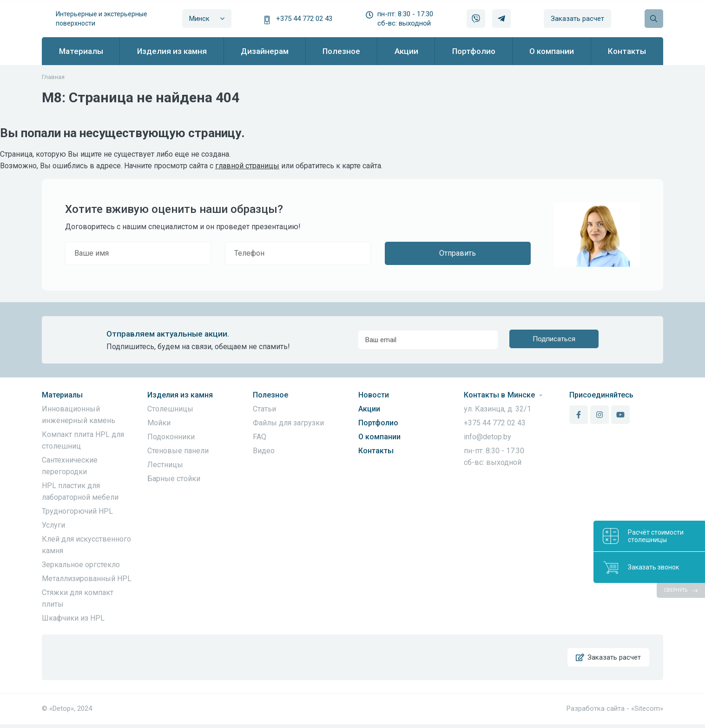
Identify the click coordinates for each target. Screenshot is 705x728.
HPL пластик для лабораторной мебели (80, 491)
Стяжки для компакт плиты (78, 598)
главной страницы (247, 166)
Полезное (270, 395)
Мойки (159, 423)
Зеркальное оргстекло (81, 565)
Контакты (376, 451)
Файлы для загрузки (288, 423)
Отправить (458, 253)
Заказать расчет (577, 19)
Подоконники (171, 437)
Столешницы (170, 409)
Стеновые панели (178, 451)
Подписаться (554, 340)
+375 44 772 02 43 (304, 19)
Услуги (53, 525)
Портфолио (378, 423)
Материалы (62, 395)
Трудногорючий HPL (77, 511)
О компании (379, 437)
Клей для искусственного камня (86, 545)
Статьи (264, 409)
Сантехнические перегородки (70, 466)
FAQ (260, 437)
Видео (264, 451)
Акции (369, 409)
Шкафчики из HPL (73, 618)
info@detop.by (488, 437)
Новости (374, 395)
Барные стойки (174, 479)
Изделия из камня (180, 395)
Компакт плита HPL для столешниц (83, 440)
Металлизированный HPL (87, 579)
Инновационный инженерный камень (79, 415)
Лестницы (165, 465)
